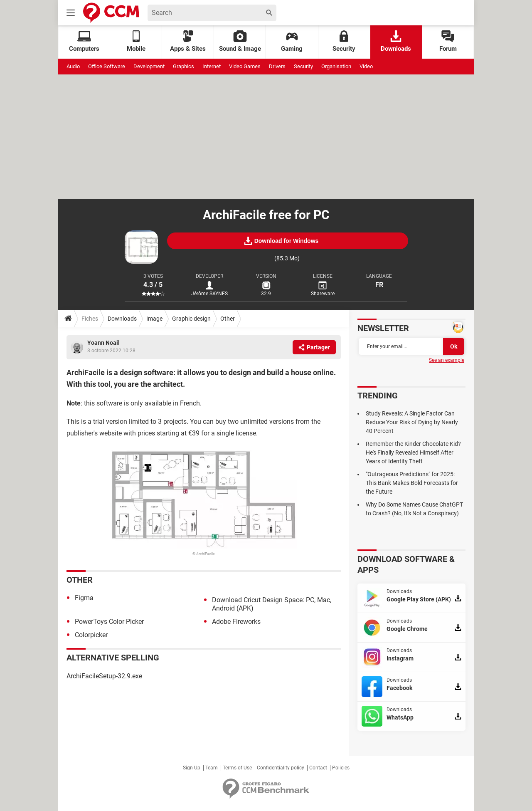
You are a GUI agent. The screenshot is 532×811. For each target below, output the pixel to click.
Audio (73, 66)
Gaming (292, 41)
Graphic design (191, 319)
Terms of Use (237, 768)
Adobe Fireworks (236, 622)
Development (149, 66)
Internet (212, 66)
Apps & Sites (188, 41)
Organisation (336, 66)
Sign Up (192, 768)
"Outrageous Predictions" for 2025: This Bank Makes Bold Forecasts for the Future (412, 483)
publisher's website (94, 433)
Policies (341, 768)
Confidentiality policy (281, 768)
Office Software (107, 66)
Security (344, 41)
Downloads (396, 41)
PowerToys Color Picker (109, 622)
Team (212, 768)
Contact (318, 768)
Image (154, 319)
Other (228, 319)
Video (366, 66)
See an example (447, 360)
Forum (448, 41)
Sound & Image (240, 41)
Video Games (245, 66)
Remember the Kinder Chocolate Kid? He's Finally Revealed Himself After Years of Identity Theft (413, 452)
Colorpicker (91, 635)
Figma (84, 598)
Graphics (183, 66)
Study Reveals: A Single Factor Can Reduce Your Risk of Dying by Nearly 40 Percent (412, 422)
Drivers (277, 66)
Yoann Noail (103, 343)
